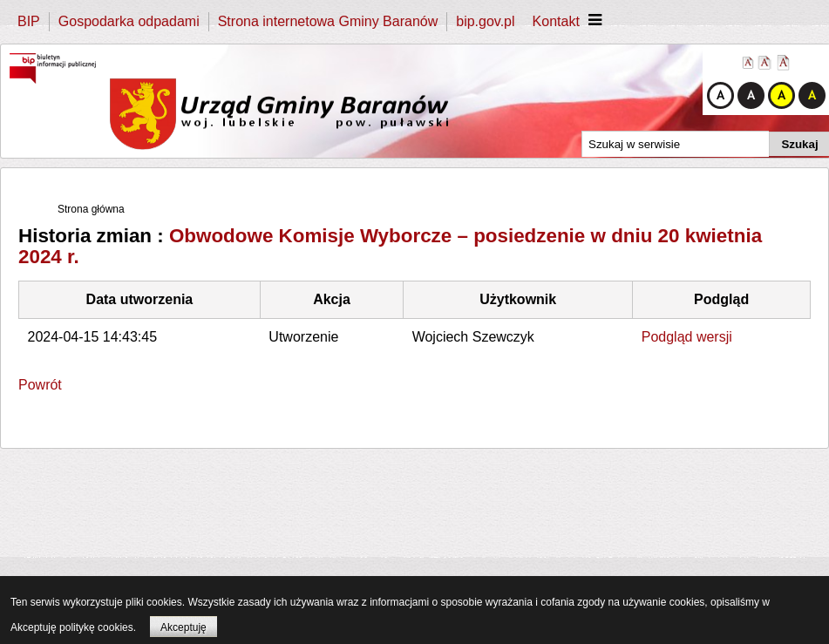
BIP (29, 21)
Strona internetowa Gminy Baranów (328, 21)
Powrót (40, 385)
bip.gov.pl (485, 21)
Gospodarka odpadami (129, 21)
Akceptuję (183, 627)
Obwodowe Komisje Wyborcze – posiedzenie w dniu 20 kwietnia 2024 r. (390, 246)
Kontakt (556, 21)
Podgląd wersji (687, 337)
